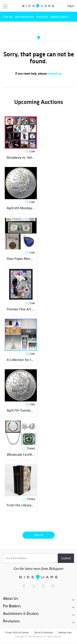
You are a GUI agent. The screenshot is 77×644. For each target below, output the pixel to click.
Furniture (42, 17)
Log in (71, 6)
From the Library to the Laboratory (32, 505)
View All (39, 535)
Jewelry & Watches (61, 17)
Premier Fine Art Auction (25, 309)
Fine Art (8, 17)
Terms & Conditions (44, 632)
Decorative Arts (25, 17)
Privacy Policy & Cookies (17, 632)
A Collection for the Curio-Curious (31, 360)
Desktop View (65, 632)
